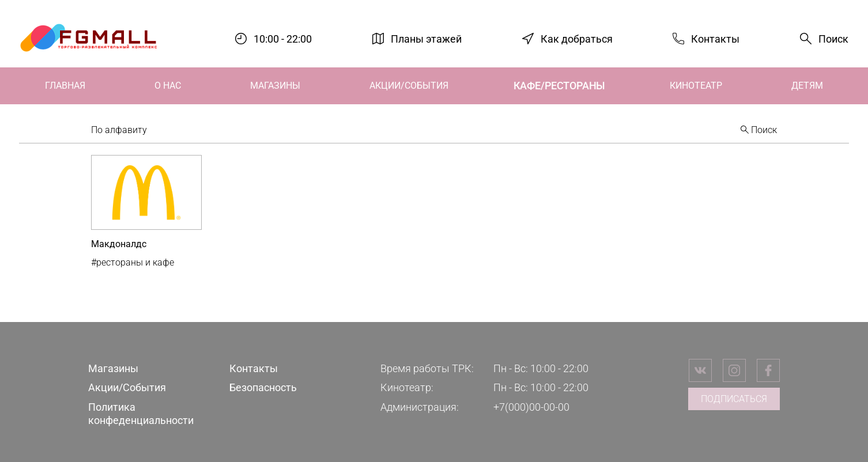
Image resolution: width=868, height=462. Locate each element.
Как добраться (577, 38)
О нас (168, 86)
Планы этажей (426, 38)
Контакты (715, 38)
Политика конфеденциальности (141, 414)
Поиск (833, 39)
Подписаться (734, 399)
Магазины (275, 86)
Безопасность (263, 387)
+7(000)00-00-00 (531, 407)
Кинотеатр (696, 86)
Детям (807, 86)
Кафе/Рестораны (559, 86)
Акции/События (409, 86)
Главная (65, 86)
